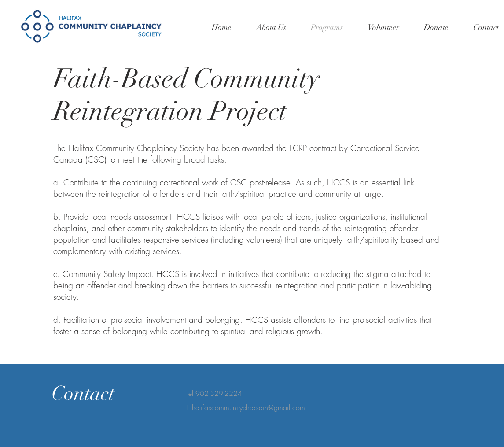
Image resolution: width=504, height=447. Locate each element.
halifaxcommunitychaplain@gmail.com (248, 407)
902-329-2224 (219, 393)
